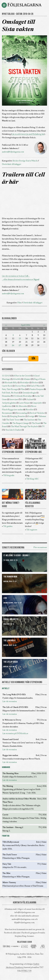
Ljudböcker (7, 406)
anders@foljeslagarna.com (13, 152)
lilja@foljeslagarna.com (24, 923)
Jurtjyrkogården (9, 403)
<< (6, 325)
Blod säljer (25, 383)
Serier (4, 416)
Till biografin (9, 476)
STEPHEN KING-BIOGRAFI (13, 452)
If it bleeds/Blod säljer (23, 396)
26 (13, 346)
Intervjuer (14, 400)
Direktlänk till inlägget (12, 164)
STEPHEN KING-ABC (33, 452)
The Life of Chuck (11, 662)
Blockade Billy (11, 383)
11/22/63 (6, 376)
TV (43, 427)
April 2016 (26, 325)
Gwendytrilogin (29, 393)
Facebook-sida (10, 933)
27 (20, 346)
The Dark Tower (13, 420)
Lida (5, 598)
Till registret (32, 530)
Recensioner (7, 413)
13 (20, 339)
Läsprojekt (38, 403)
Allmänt (27, 379)
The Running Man (10, 577)
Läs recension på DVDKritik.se (15, 734)
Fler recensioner (40, 548)
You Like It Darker (13, 430)
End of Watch (32, 161)
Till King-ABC (32, 479)
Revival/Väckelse (37, 413)
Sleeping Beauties (17, 416)
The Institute (29, 420)
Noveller (30, 410)
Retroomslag (21, 413)
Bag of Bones (40, 379)
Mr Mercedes (21, 406)
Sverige (22, 161)
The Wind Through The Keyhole (24, 427)
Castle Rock (7, 386)
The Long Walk (9, 641)
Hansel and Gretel (11, 619)
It (22, 400)
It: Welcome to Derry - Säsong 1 (16, 555)
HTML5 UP (26, 971)
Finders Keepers (36, 389)
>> (44, 325)
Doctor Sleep (21, 386)
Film (19, 303)
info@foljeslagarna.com (25, 913)
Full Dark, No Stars (10, 393)
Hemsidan (6, 396)
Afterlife (17, 379)
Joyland (30, 400)
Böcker (16, 161)
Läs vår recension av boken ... (16, 276)
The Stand (36, 423)
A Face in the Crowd (22, 376)
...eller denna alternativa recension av (21, 280)
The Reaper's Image (21, 423)
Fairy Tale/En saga (10, 389)
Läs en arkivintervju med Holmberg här (28, 134)
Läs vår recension (10, 702)
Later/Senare (24, 403)
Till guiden (8, 526)
